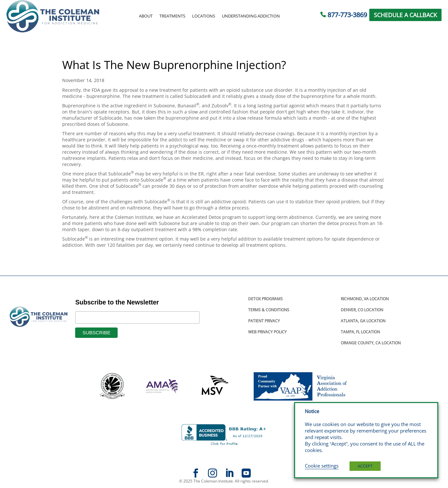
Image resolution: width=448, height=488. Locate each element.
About (146, 16)
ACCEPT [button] (365, 466)
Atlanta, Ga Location (363, 321)
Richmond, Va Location (365, 299)
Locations (204, 16)
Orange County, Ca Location (371, 343)
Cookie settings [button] (322, 466)
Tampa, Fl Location (360, 332)
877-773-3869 (347, 15)
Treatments (172, 16)
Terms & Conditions (269, 310)
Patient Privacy (264, 321)
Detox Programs (265, 299)
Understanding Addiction (251, 16)
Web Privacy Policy (267, 332)
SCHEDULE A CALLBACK (405, 15)
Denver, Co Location (362, 310)
